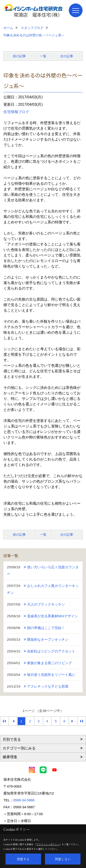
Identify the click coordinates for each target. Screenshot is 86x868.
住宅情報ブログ (16, 112)
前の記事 (19, 56)
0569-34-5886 (24, 800)
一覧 (43, 56)
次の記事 (67, 56)
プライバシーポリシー (48, 844)
